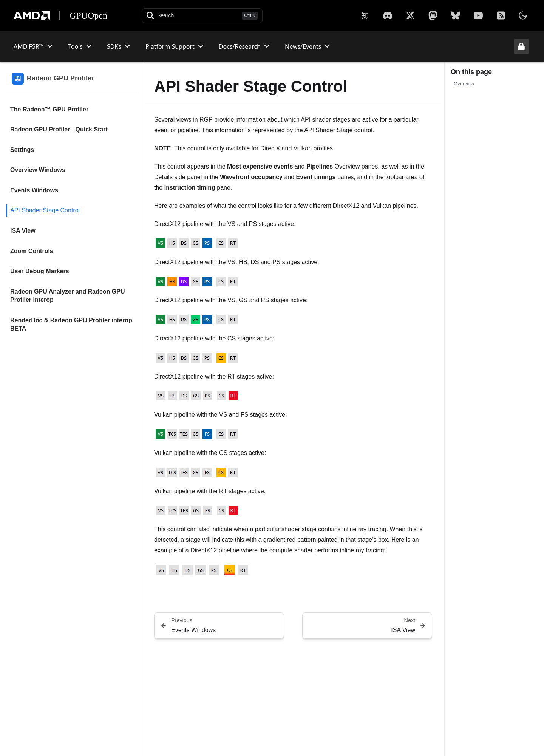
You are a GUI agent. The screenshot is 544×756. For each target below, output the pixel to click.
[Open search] (202, 16)
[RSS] (501, 15)
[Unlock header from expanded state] (521, 46)
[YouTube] (478, 15)
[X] (388, 15)
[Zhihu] (365, 15)
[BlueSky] (456, 15)
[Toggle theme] (523, 15)
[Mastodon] (433, 15)
